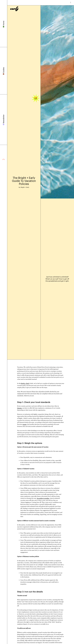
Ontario (19, 408)
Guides (4, 70)
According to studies (43, 498)
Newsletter (4, 119)
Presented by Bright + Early (4, 159)
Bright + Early (25, 383)
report (25, 424)
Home (4, 23)
